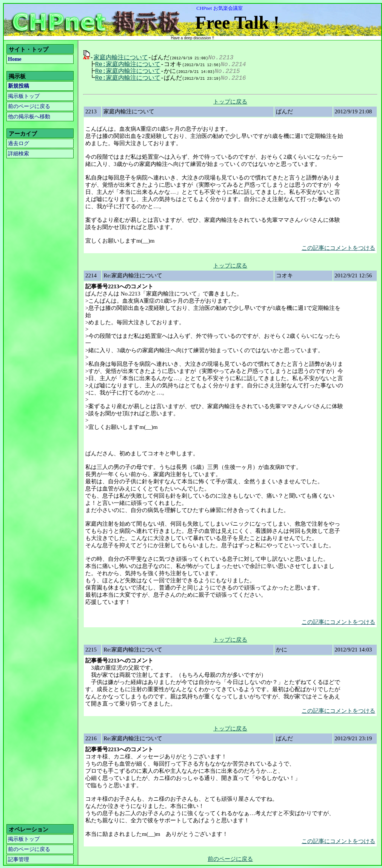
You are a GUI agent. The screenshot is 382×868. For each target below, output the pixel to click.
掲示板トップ (24, 96)
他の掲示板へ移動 (29, 117)
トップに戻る (230, 101)
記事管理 (18, 859)
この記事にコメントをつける (338, 247)
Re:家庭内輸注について (126, 64)
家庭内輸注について (121, 57)
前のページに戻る (29, 106)
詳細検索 (18, 154)
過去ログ (18, 143)
